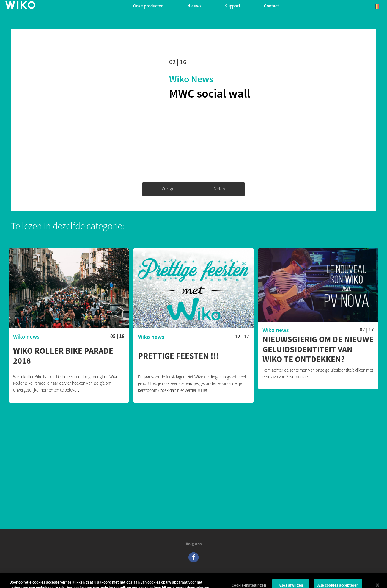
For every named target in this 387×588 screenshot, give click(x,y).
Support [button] (233, 6)
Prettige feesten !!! (179, 356)
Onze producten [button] (148, 6)
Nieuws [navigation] (194, 6)
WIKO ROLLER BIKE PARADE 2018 (63, 356)
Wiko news (191, 79)
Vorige (168, 189)
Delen (220, 189)
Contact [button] (271, 6)
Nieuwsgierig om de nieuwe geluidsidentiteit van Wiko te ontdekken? (318, 349)
